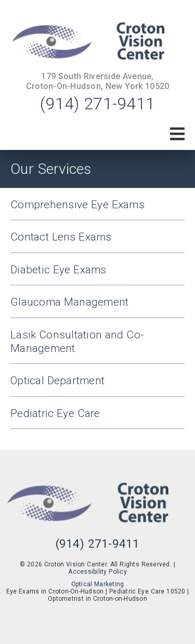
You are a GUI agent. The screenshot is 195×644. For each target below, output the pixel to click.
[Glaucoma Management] (97, 307)
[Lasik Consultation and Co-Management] (97, 346)
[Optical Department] (97, 386)
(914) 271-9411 (97, 104)
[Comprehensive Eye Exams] (97, 210)
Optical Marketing (98, 584)
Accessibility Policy (97, 572)
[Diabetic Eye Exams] (97, 275)
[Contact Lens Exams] (97, 242)
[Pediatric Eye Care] (97, 418)
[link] (97, 42)
